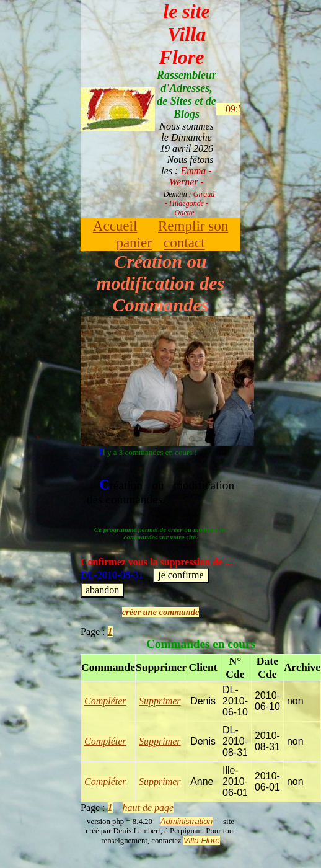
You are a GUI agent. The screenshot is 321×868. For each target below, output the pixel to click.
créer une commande (161, 612)
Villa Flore (202, 840)
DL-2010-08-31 (156, 576)
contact (184, 242)
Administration (187, 821)
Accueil (115, 226)
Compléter (105, 701)
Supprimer (160, 701)
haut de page (148, 808)
